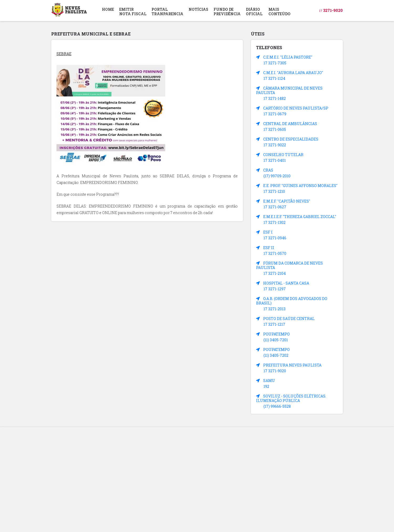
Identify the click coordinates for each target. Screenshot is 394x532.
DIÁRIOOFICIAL (254, 12)
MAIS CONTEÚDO (279, 12)
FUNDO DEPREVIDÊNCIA (227, 12)
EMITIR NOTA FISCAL (133, 12)
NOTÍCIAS (198, 9)
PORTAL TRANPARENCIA (167, 12)
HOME (108, 9)
